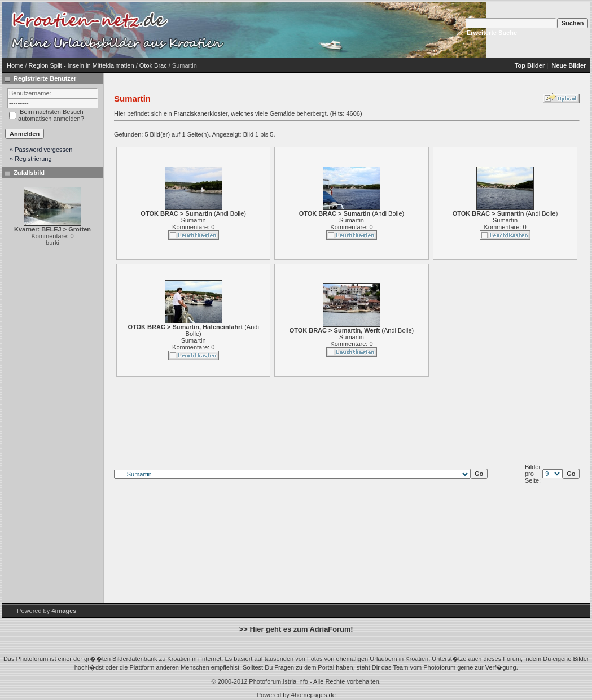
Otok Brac (153, 65)
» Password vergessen (41, 150)
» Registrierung (31, 159)
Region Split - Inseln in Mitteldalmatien (82, 65)
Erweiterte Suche (492, 33)
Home (15, 65)
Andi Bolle (230, 213)
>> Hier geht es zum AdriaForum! (296, 629)
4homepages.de (313, 695)
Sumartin (194, 220)
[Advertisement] (323, 30)
